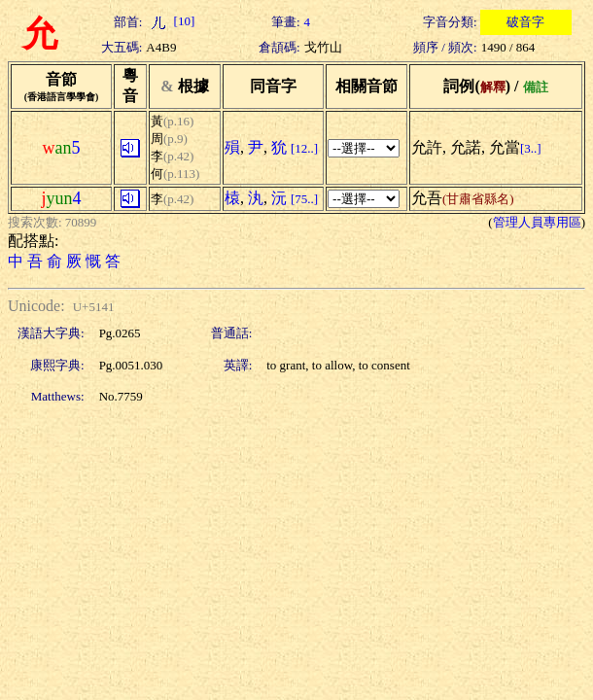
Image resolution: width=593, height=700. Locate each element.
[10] (170, 21)
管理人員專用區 (537, 222)
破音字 (525, 22)
